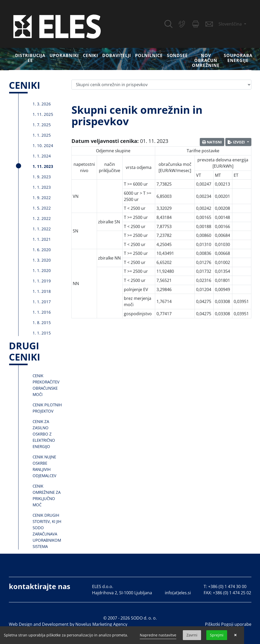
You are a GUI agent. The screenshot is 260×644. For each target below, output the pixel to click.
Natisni (212, 142)
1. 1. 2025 (42, 135)
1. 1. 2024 (42, 156)
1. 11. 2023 (43, 166)
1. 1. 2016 (42, 312)
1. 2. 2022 (42, 218)
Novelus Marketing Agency (101, 624)
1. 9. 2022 (42, 198)
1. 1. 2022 (42, 229)
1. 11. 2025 (43, 114)
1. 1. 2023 (42, 187)
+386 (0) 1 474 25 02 (232, 593)
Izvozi (237, 142)
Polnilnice (149, 55)
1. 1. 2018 (42, 291)
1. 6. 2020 (42, 250)
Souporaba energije (238, 58)
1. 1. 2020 (42, 270)
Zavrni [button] (192, 635)
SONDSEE (177, 55)
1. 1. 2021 (42, 239)
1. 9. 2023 (42, 177)
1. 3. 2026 (42, 104)
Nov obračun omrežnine (206, 60)
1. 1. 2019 (42, 281)
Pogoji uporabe (236, 624)
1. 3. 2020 (42, 260)
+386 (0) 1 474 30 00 (227, 586)
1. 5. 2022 (42, 208)
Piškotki (213, 624)
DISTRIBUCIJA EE (30, 58)
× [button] (235, 635)
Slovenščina (231, 24)
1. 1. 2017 (42, 302)
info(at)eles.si (178, 593)
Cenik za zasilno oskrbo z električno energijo (44, 434)
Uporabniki (64, 55)
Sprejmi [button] (217, 635)
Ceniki (91, 55)
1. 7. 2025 (42, 125)
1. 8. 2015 (42, 323)
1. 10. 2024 (43, 146)
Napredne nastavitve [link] (158, 635)
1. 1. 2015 (42, 333)
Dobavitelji (117, 55)
